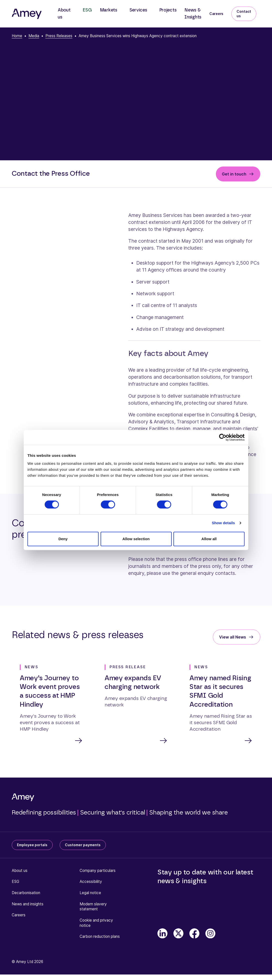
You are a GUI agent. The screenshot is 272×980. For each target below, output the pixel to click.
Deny (63, 539)
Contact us (244, 14)
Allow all (209, 539)
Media (34, 36)
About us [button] (64, 14)
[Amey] (27, 14)
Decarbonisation (26, 893)
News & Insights (193, 14)
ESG (87, 10)
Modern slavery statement (93, 907)
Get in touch (234, 174)
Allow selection (136, 539)
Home (17, 36)
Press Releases (59, 36)
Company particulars (98, 871)
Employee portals (32, 845)
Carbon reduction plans (100, 937)
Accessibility (91, 882)
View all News (233, 637)
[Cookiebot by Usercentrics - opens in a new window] (223, 437)
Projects (168, 10)
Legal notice (90, 893)
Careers (216, 14)
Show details (223, 523)
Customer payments (83, 845)
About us (20, 871)
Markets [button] (109, 10)
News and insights (28, 904)
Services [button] (138, 10)
